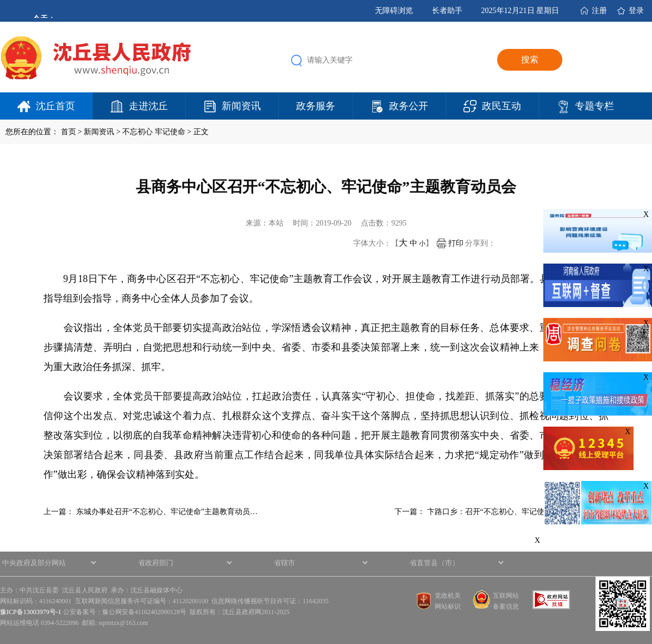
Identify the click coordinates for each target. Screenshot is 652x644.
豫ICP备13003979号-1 (31, 612)
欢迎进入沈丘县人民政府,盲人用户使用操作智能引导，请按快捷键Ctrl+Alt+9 (0, 0)
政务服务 (316, 106)
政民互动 (501, 106)
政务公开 (409, 106)
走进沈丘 (148, 106)
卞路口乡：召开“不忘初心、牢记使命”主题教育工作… (518, 512)
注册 (599, 11)
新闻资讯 (241, 106)
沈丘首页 (55, 106)
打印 (450, 243)
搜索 (530, 60)
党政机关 (448, 596)
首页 (68, 132)
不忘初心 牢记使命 (154, 132)
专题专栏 (594, 106)
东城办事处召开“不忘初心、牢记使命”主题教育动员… (167, 512)
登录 (636, 11)
